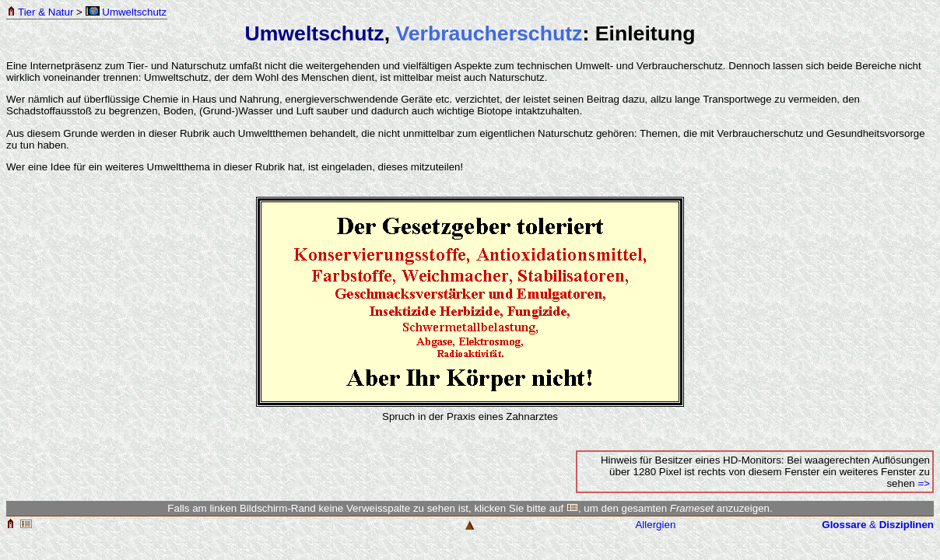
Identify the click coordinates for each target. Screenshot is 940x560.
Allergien (655, 525)
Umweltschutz (126, 12)
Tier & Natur (40, 12)
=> (924, 483)
